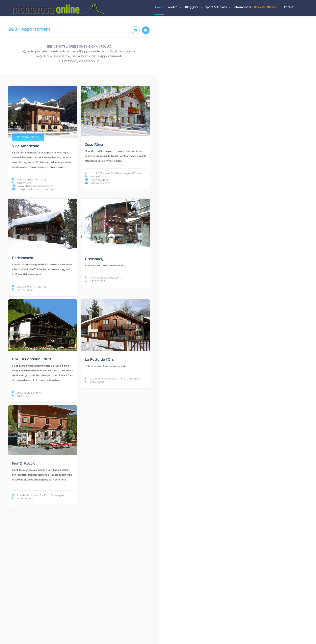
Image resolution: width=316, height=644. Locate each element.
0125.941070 (22, 183)
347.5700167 (95, 281)
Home (159, 7)
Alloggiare (193, 7)
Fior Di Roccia (24, 463)
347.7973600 (22, 290)
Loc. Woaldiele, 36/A (27, 393)
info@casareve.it (98, 183)
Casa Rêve (94, 144)
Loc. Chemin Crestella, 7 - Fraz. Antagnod (112, 378)
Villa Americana (26, 146)
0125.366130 (22, 396)
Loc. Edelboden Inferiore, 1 (103, 278)
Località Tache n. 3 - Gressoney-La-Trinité (113, 173)
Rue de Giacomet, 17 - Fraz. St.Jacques (38, 495)
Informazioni (242, 7)
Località (174, 7)
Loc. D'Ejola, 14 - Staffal (29, 287)
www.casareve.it (98, 180)
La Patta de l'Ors (99, 359)
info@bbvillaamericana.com (32, 189)
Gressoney (94, 259)
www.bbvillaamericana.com (32, 186)
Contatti (291, 7)
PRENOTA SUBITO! (28, 137)
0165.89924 (94, 176)
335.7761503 (95, 382)
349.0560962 (22, 498)
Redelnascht (23, 258)
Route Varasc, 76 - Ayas (29, 179)
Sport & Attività (218, 7)
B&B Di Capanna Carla (31, 359)
